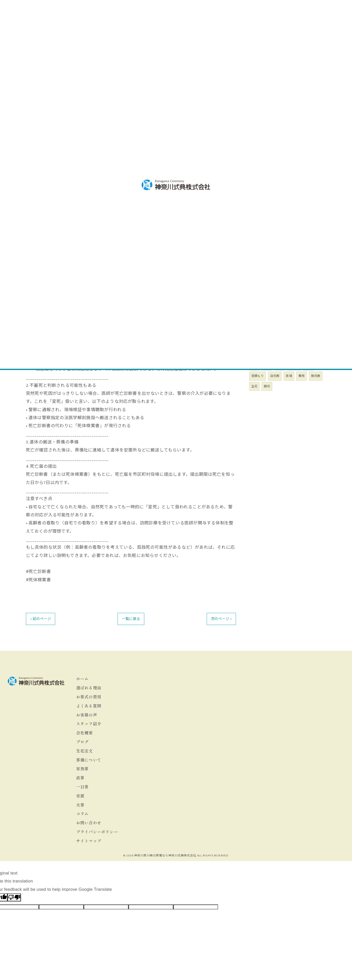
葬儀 (267, 366)
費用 (301, 376)
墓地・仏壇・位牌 (269, 189)
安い (279, 366)
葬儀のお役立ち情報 (271, 199)
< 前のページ (41, 619)
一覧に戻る (131, 619)
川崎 (254, 366)
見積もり (258, 376)
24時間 (294, 366)
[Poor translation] (14, 897)
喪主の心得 (263, 208)
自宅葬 (275, 376)
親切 (267, 386)
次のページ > (221, 619)
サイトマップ (89, 841)
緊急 (308, 366)
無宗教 (316, 376)
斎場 (289, 376)
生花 (254, 386)
